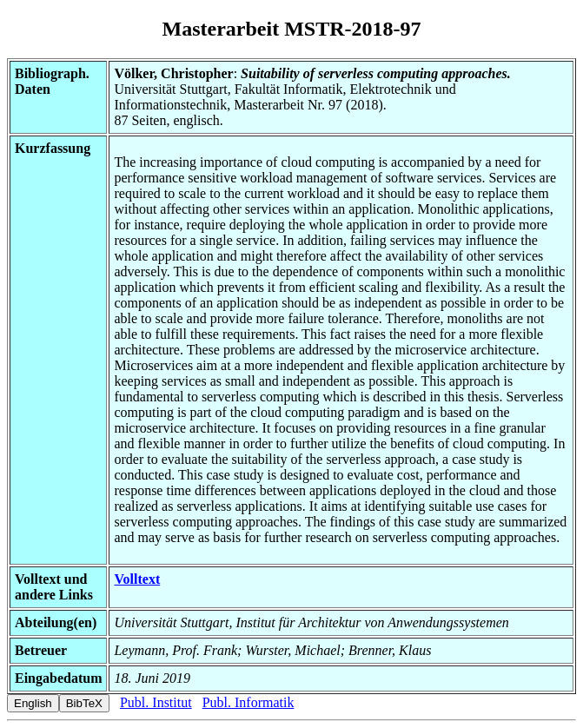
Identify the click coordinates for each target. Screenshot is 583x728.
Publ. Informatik (248, 702)
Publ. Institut (156, 702)
